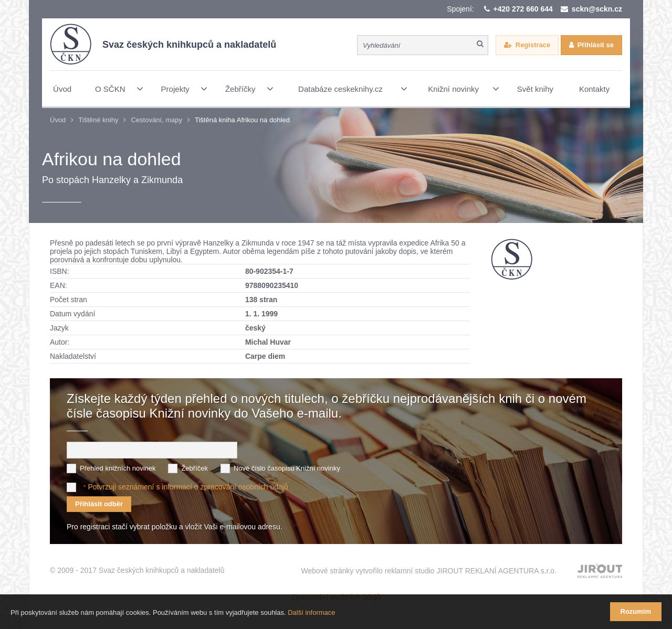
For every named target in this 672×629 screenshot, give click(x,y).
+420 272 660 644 (523, 9)
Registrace (533, 45)
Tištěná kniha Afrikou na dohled (242, 120)
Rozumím (636, 611)
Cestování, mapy (156, 120)
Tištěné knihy (98, 120)
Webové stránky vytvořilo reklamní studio (429, 571)
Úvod (58, 120)
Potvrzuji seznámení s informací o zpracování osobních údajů (188, 487)
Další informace (311, 612)
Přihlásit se (596, 45)
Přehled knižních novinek (118, 468)
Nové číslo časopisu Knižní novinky (287, 468)
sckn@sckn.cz (597, 9)
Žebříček (195, 468)
